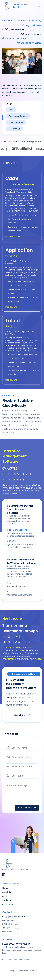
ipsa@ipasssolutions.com (14, 917)
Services (6, 896)
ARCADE (11, 541)
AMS (9, 591)
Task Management (17, 530)
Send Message (27, 808)
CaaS (11, 110)
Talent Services (16, 122)
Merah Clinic (14, 129)
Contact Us (8, 904)
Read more (13, 237)
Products (7, 900)
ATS (9, 583)
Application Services (18, 116)
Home (5, 888)
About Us (7, 892)
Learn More (22, 715)
